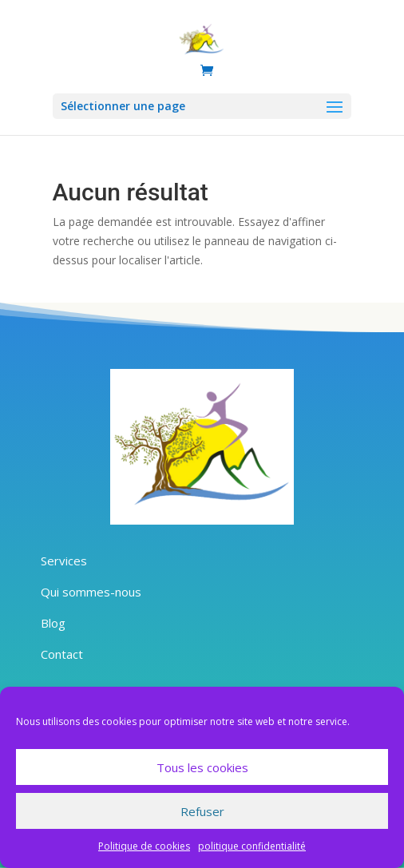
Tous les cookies (202, 767)
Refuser (202, 811)
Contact (62, 654)
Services (64, 561)
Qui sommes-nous (91, 592)
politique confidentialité (252, 846)
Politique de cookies (144, 846)
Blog (53, 623)
